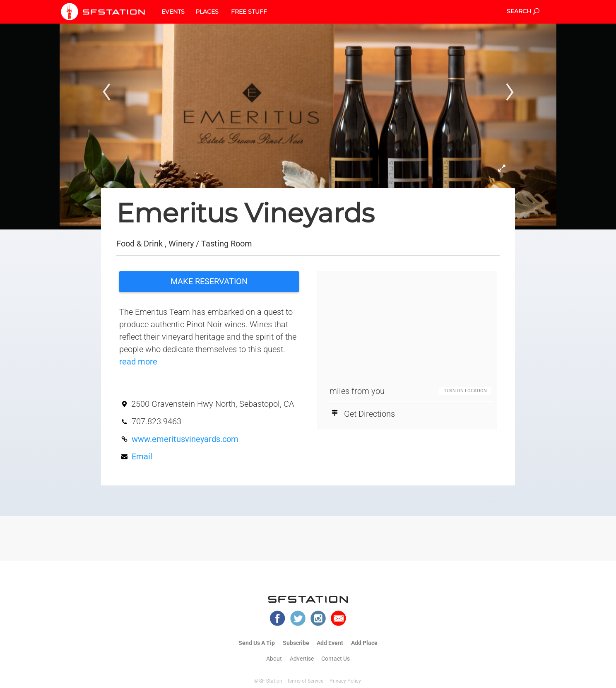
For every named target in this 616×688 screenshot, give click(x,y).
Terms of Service (305, 681)
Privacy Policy (345, 681)
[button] (104, 115)
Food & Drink (140, 244)
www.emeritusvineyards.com (185, 439)
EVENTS (173, 12)
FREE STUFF (249, 12)
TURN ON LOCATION (465, 391)
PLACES (207, 12)
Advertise (302, 659)
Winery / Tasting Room (210, 244)
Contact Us (336, 659)
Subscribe (296, 643)
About (274, 659)
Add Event (330, 643)
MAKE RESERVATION (209, 281)
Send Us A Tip (257, 643)
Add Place (364, 643)
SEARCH (523, 11)
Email (142, 456)
